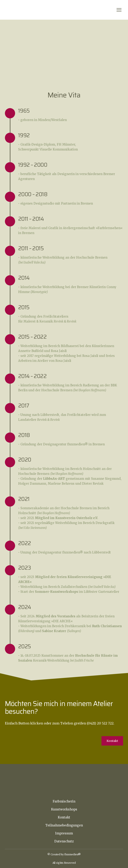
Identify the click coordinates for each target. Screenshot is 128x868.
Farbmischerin (64, 801)
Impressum (64, 833)
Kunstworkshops (64, 809)
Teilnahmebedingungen (64, 825)
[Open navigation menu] (119, 10)
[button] (112, 741)
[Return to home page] (27, 10)
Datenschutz (64, 841)
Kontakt (64, 817)
